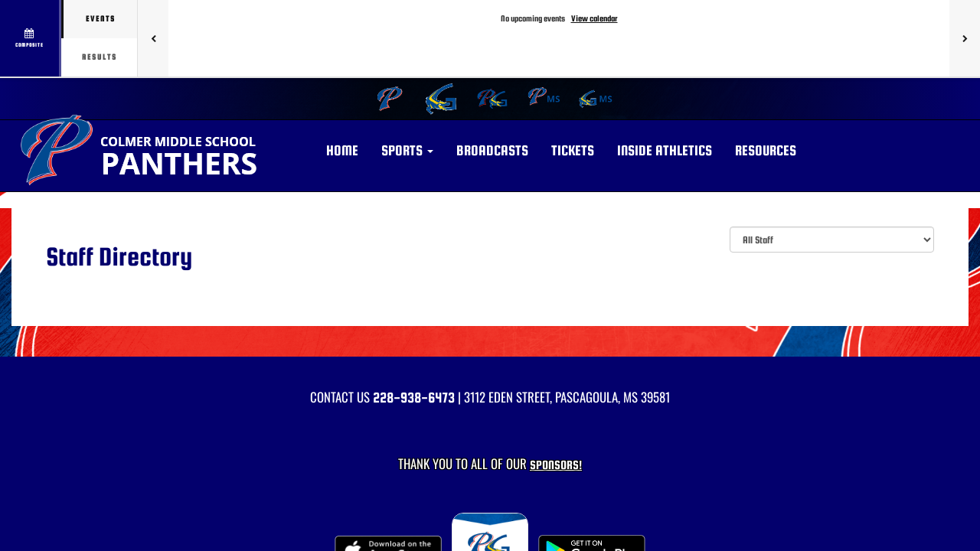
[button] (407, 151)
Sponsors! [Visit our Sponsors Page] (556, 465)
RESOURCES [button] (766, 150)
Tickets (573, 150)
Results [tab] (100, 57)
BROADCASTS (492, 150)
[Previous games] (153, 38)
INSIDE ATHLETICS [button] (665, 150)
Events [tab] (101, 19)
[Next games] (965, 38)
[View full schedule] (31, 38)
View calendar (595, 18)
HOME (342, 150)
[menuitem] (388, 99)
